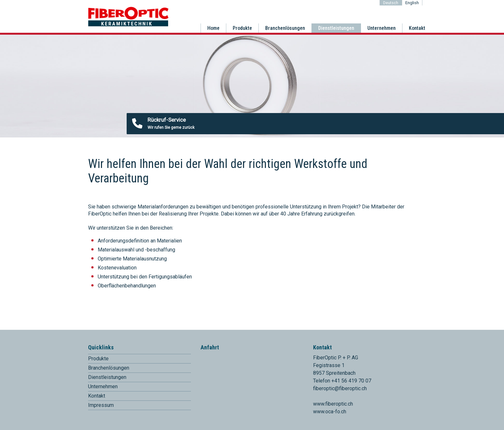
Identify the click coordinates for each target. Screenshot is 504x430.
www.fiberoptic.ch (333, 404)
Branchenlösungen (285, 28)
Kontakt (417, 28)
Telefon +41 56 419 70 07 (342, 381)
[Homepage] (128, 25)
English (412, 3)
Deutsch (391, 3)
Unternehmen (382, 28)
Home (213, 28)
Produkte (242, 28)
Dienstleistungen (336, 28)
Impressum (101, 405)
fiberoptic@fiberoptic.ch (340, 388)
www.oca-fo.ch (330, 412)
